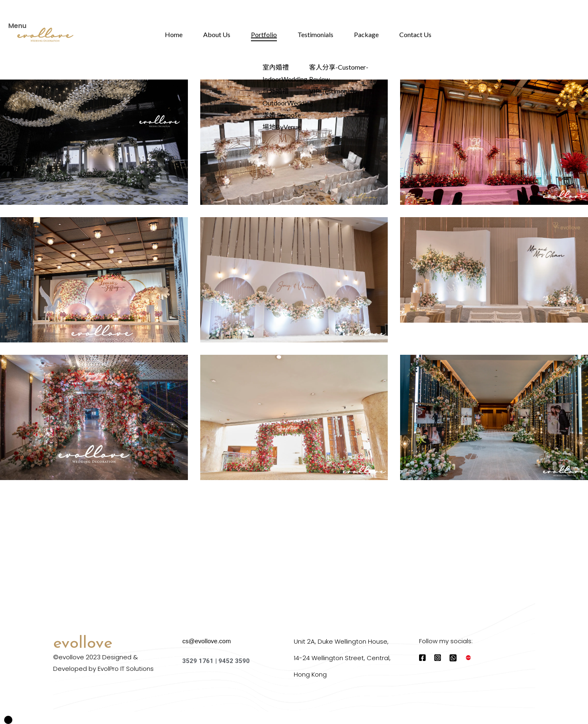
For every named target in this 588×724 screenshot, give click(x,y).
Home (174, 34)
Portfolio (264, 34)
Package (366, 34)
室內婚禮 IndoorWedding (285, 73)
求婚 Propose (282, 115)
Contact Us (415, 34)
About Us (217, 34)
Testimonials (315, 34)
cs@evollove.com (206, 641)
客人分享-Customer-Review (339, 73)
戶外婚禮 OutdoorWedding (288, 97)
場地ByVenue (282, 127)
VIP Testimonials (333, 91)
